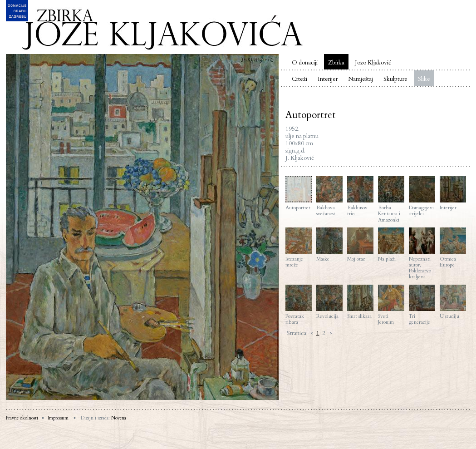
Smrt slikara (360, 302)
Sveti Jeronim (391, 305)
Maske (329, 245)
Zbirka (336, 63)
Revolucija (329, 302)
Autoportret (299, 193)
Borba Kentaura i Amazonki (391, 200)
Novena (119, 418)
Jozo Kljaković (373, 63)
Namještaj (361, 79)
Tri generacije (422, 305)
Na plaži (391, 245)
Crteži (299, 79)
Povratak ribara (299, 305)
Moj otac (360, 245)
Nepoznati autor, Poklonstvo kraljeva (422, 254)
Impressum (58, 418)
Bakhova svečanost (329, 196)
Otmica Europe (453, 248)
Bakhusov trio (360, 196)
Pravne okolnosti (22, 418)
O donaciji (305, 63)
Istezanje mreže (299, 248)
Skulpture (395, 79)
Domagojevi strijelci (422, 196)
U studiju (453, 302)
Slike (424, 79)
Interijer (328, 79)
